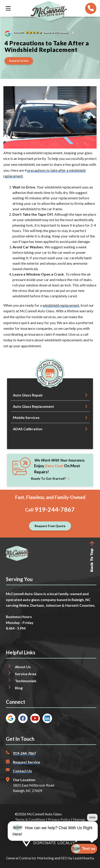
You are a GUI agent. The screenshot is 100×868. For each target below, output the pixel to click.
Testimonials (26, 681)
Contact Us (22, 771)
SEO (64, 858)
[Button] (19, 61)
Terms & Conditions (30, 819)
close (92, 817)
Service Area (26, 674)
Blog (19, 688)
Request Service (26, 762)
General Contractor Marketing (30, 858)
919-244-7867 (55, 510)
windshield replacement (61, 305)
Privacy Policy (59, 819)
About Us (23, 667)
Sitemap (79, 819)
